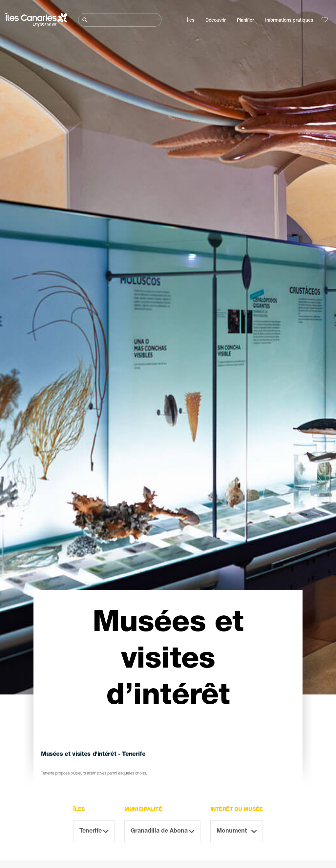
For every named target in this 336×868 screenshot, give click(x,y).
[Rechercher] (120, 20)
